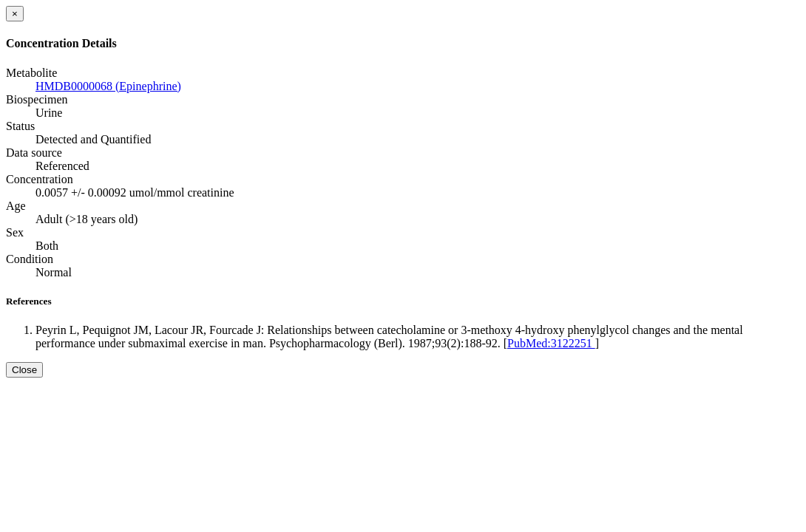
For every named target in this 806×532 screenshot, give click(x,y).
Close (24, 370)
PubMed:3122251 (551, 343)
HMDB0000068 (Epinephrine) (108, 86)
